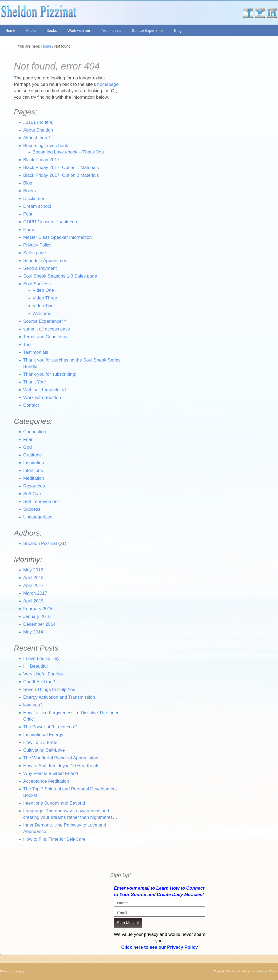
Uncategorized (38, 517)
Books (52, 30)
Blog (178, 30)
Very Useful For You (43, 674)
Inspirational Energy (43, 735)
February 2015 (38, 609)
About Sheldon (38, 130)
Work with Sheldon (42, 397)
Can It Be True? (39, 682)
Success (32, 509)
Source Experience (148, 30)
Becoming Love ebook (46, 146)
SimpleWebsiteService (265, 971)
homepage (108, 84)
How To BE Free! (40, 742)
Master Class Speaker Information (57, 237)
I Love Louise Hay (41, 658)
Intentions (33, 470)
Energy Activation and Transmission (59, 697)
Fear (28, 439)
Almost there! (37, 138)
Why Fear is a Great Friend (51, 773)
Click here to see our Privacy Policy (159, 947)
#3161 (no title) (38, 122)
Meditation (34, 478)
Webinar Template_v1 (45, 390)
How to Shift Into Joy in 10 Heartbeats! (62, 766)
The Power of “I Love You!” (50, 727)
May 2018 (33, 570)
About (31, 30)
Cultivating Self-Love (44, 750)
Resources (34, 486)
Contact (31, 405)
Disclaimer (34, 199)
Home (10, 30)
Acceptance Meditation (46, 781)
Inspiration (34, 463)
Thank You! (35, 382)
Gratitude (33, 455)
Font (28, 214)
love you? (33, 705)
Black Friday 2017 (41, 160)
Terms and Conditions (45, 337)
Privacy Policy (37, 245)
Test (27, 345)
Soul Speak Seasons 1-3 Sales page (60, 276)
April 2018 (33, 578)
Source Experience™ (45, 321)
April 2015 (33, 601)
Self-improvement (41, 501)
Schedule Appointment (46, 261)
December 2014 (39, 624)
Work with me (79, 30)
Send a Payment (40, 268)
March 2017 (35, 593)
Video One (43, 290)
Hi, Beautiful (35, 666)
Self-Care (33, 494)
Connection (35, 432)
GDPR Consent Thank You (50, 222)
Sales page (35, 253)
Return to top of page (13, 971)
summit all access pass (47, 329)
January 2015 (37, 616)
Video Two (43, 306)
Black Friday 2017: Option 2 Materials (61, 175)
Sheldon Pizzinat (78, 13)
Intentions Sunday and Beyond (54, 803)
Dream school (37, 206)
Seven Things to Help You (49, 689)
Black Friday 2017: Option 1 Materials (61, 168)
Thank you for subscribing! (50, 374)
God (27, 447)
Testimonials (111, 30)
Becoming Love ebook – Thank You (68, 152)
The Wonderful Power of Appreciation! (61, 758)
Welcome (42, 314)
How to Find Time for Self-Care (54, 839)
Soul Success (37, 284)
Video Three (45, 298)
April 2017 (33, 585)
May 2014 (33, 632)
